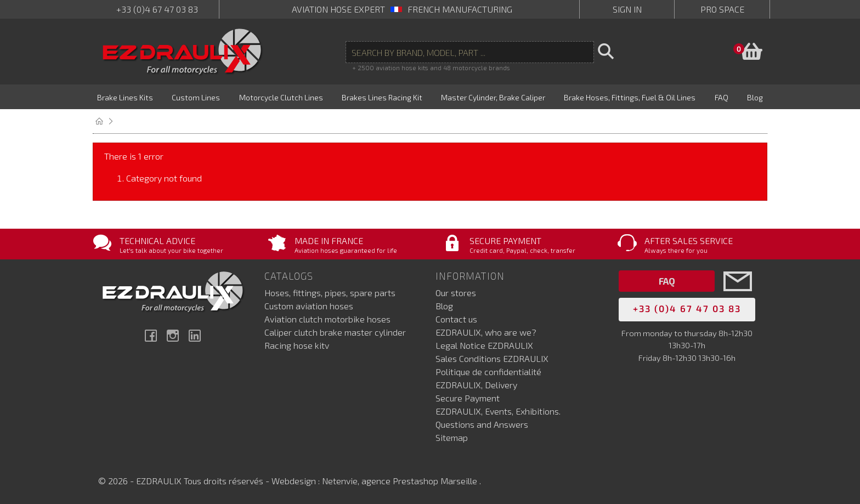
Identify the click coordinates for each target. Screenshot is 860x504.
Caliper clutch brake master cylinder (335, 332)
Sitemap (452, 437)
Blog (444, 306)
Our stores (456, 293)
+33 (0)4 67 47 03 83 (157, 9)
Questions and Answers (482, 424)
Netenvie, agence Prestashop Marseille (401, 481)
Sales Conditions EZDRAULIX (492, 358)
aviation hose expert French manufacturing (402, 9)
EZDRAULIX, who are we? (486, 332)
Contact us (456, 319)
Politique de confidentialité (488, 372)
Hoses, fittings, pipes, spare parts (330, 293)
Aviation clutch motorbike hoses (327, 319)
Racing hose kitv (297, 345)
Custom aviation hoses (309, 306)
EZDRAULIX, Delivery (476, 385)
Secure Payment (468, 398)
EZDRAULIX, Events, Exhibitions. (498, 411)
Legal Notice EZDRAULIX (484, 345)
